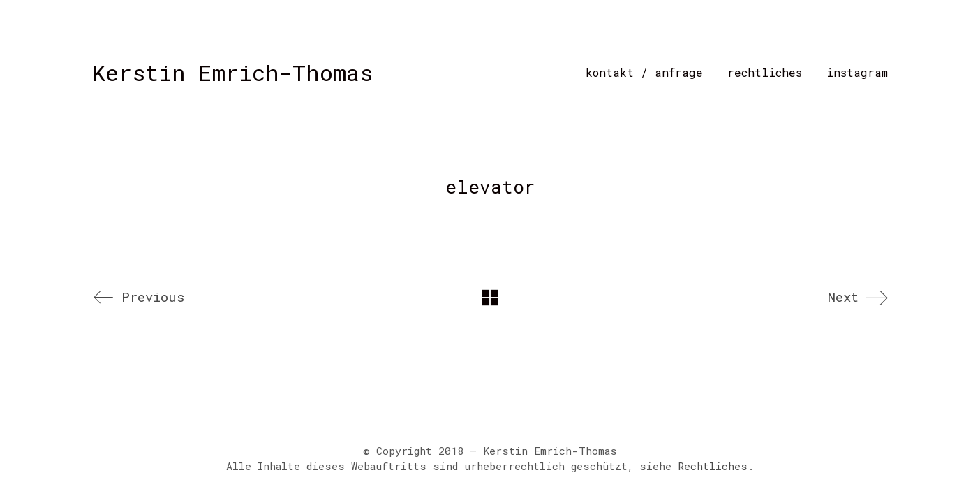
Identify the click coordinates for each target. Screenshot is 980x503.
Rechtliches (713, 466)
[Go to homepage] (232, 73)
